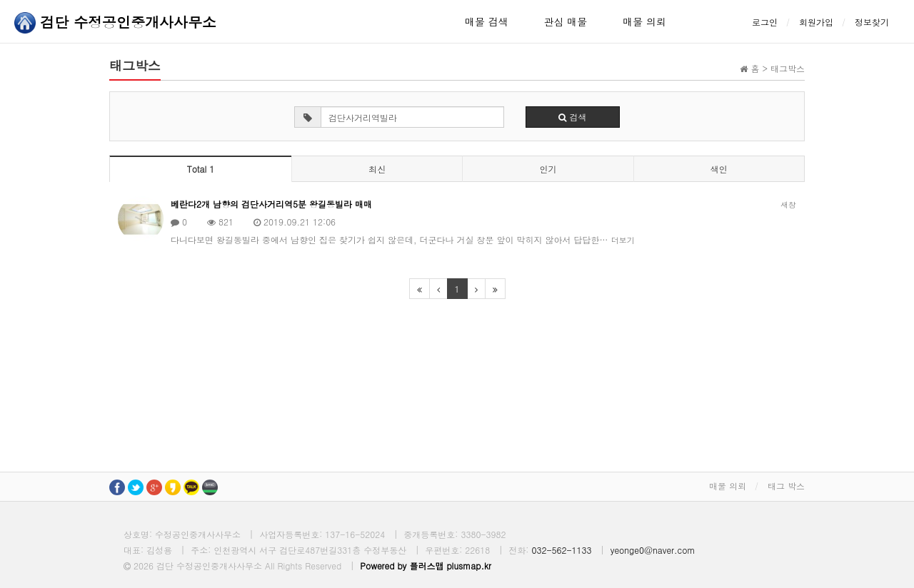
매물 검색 (487, 21)
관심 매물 (566, 21)
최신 (377, 169)
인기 (548, 169)
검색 (572, 117)
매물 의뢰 (644, 21)
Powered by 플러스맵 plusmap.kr (426, 566)
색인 (719, 169)
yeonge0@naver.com (653, 550)
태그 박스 (786, 486)
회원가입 (816, 22)
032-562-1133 (561, 550)
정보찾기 (872, 22)
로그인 (765, 22)
